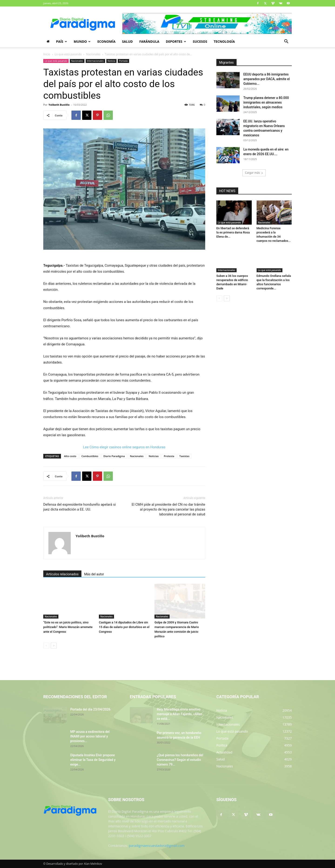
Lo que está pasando (68, 54)
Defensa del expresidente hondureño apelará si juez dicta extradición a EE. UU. (80, 507)
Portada (123, 61)
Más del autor (94, 574)
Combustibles (90, 456)
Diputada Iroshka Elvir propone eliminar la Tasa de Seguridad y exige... (93, 760)
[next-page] (54, 646)
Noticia (112, 61)
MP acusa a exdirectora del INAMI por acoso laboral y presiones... (90, 736)
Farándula (149, 41)
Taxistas (184, 456)
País (62, 41)
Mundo (82, 41)
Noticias (154, 456)
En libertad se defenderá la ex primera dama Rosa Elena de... (233, 232)
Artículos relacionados (62, 574)
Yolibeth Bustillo (59, 105)
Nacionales (93, 54)
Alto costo (70, 456)
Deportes (176, 41)
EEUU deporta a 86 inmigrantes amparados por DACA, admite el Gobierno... (266, 79)
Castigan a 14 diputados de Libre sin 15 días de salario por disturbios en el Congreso (124, 627)
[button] (286, 42)
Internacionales (95, 61)
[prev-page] (46, 646)
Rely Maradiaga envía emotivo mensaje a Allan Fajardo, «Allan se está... (179, 714)
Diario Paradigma (114, 456)
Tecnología (224, 41)
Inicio (47, 54)
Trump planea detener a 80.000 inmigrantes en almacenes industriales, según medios (266, 102)
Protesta (169, 456)
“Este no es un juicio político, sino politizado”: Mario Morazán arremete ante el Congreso (68, 627)
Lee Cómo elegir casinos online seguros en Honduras (124, 447)
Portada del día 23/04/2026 (90, 709)
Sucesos (200, 41)
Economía (106, 41)
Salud (127, 41)
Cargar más (254, 173)
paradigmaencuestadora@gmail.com (157, 846)
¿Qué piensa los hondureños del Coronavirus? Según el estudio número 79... (180, 760)
